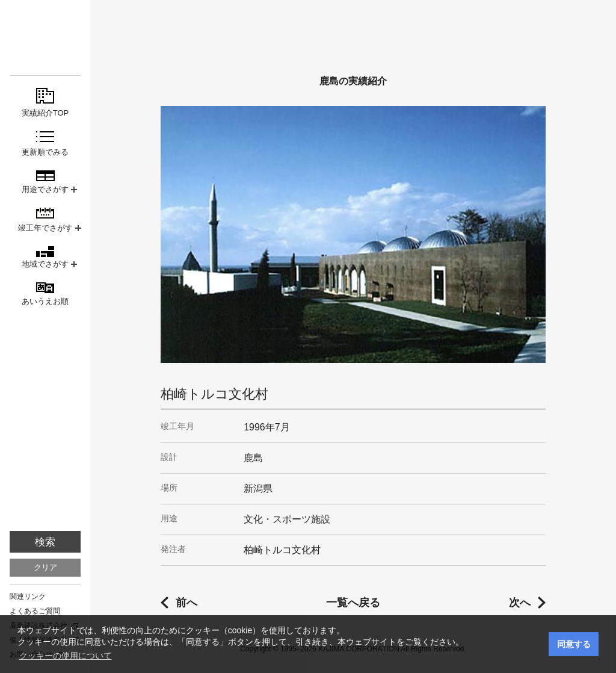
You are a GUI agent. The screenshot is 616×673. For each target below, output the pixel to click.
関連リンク (28, 597)
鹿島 (45, 31)
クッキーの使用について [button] (66, 656)
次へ (520, 603)
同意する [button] (574, 644)
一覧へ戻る (353, 603)
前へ (186, 603)
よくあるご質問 (35, 611)
